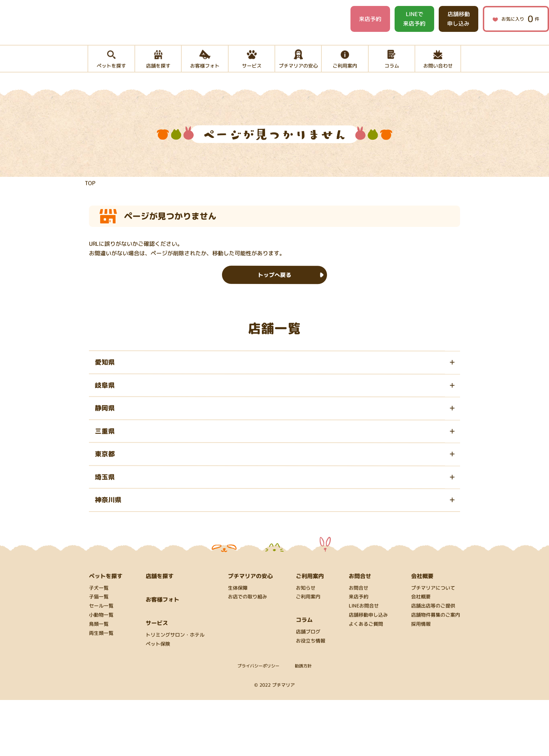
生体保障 (238, 644)
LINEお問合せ (364, 662)
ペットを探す (106, 632)
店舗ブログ (308, 688)
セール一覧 (101, 662)
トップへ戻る (274, 292)
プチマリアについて (433, 644)
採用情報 (421, 680)
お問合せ (359, 644)
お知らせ (306, 644)
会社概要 (421, 653)
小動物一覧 (101, 671)
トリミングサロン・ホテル (175, 691)
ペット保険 (158, 700)
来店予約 (370, 19)
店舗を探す (160, 632)
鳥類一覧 (99, 680)
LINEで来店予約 (414, 19)
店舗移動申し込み (458, 19)
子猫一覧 (99, 653)
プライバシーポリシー (258, 722)
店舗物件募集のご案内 (436, 671)
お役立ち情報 (311, 697)
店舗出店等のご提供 (433, 662)
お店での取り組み (248, 653)
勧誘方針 (303, 722)
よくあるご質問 (366, 680)
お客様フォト (162, 655)
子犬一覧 (99, 644)
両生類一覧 (101, 689)
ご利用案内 (308, 653)
